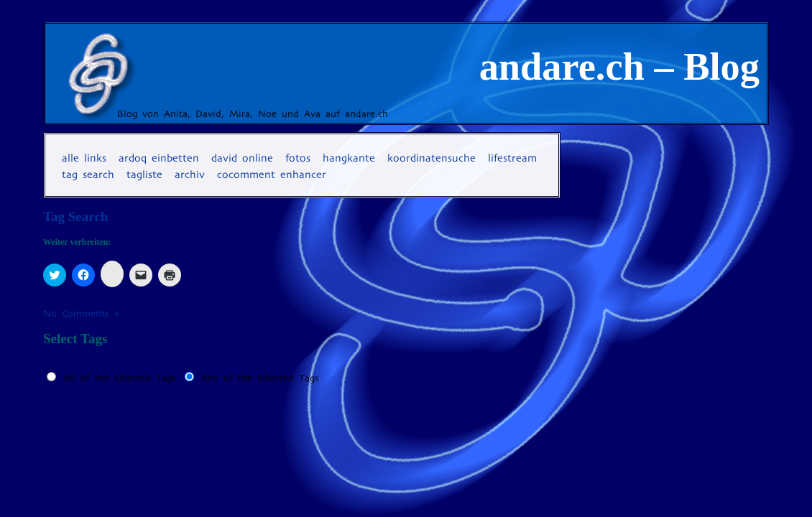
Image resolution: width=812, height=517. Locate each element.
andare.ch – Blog (619, 67)
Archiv (190, 174)
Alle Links (84, 158)
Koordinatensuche (432, 158)
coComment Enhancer (272, 174)
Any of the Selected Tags (260, 378)
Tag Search (88, 174)
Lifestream (512, 158)
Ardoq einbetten (159, 158)
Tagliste (144, 174)
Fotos (298, 158)
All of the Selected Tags (120, 378)
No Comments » (81, 313)
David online (242, 158)
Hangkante (349, 158)
